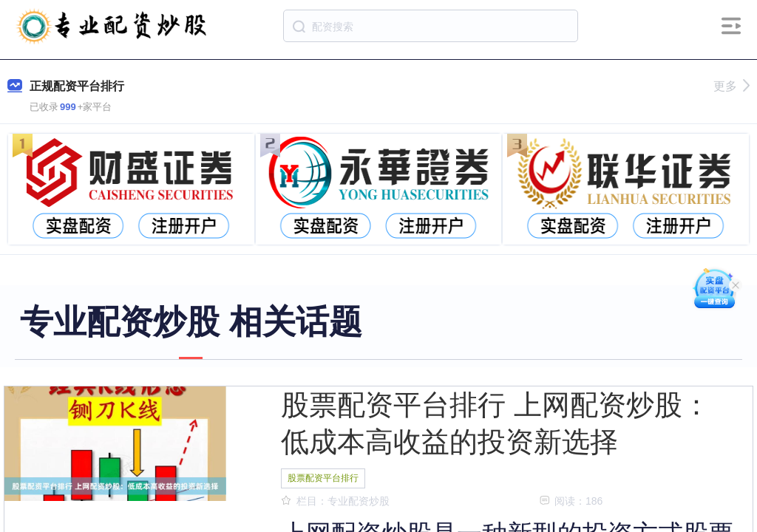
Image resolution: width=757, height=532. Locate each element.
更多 (731, 86)
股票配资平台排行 (323, 478)
